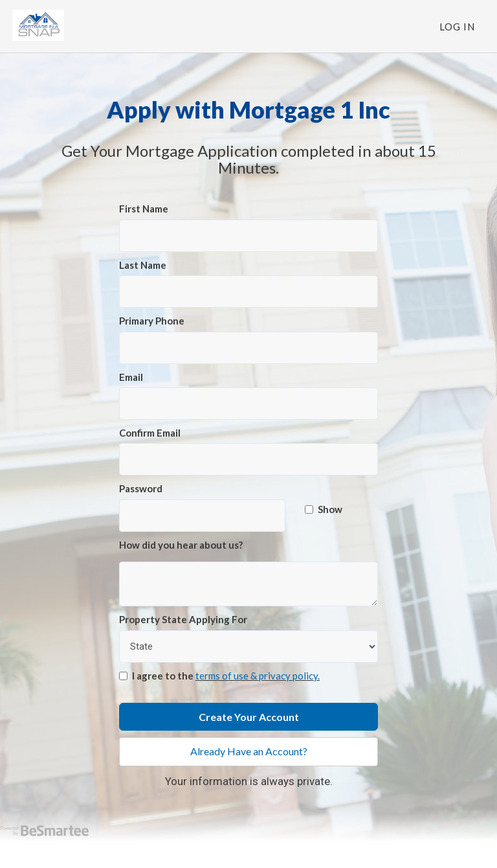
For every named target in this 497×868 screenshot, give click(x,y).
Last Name (143, 265)
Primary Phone (152, 321)
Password (141, 488)
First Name (144, 209)
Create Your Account (249, 717)
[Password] (202, 516)
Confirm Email (150, 433)
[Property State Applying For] (248, 646)
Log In (457, 27)
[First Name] (248, 236)
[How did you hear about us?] (248, 584)
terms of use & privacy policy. (258, 676)
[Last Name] (248, 291)
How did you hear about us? (181, 545)
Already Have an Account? (249, 751)
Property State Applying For (183, 619)
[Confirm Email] (248, 459)
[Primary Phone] (248, 348)
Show (324, 509)
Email (131, 377)
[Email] (248, 404)
